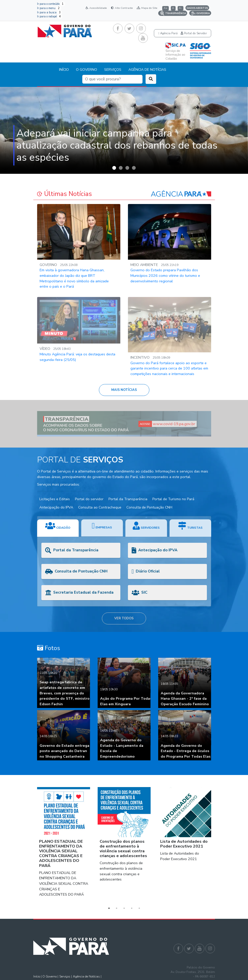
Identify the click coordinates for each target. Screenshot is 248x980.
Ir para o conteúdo (51, 4)
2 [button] (117, 908)
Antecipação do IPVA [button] (56, 507)
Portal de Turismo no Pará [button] (173, 499)
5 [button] (139, 908)
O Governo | (50, 976)
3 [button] (124, 908)
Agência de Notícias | (87, 976)
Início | (38, 976)
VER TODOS (124, 618)
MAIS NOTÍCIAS (124, 390)
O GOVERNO (87, 70)
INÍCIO (64, 70)
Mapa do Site (147, 8)
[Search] (112, 79)
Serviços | (66, 976)
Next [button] (219, 845)
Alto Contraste (122, 8)
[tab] (58, 528)
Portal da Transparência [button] (128, 499)
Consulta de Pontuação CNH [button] (149, 507)
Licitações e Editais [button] (55, 499)
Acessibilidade (96, 8)
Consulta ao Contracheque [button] (100, 507)
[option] (124, 130)
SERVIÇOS (113, 70)
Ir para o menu (49, 8)
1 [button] (109, 908)
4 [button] (132, 908)
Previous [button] (30, 845)
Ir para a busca (50, 12)
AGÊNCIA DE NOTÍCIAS (147, 70)
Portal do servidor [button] (89, 499)
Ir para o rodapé (50, 16)
